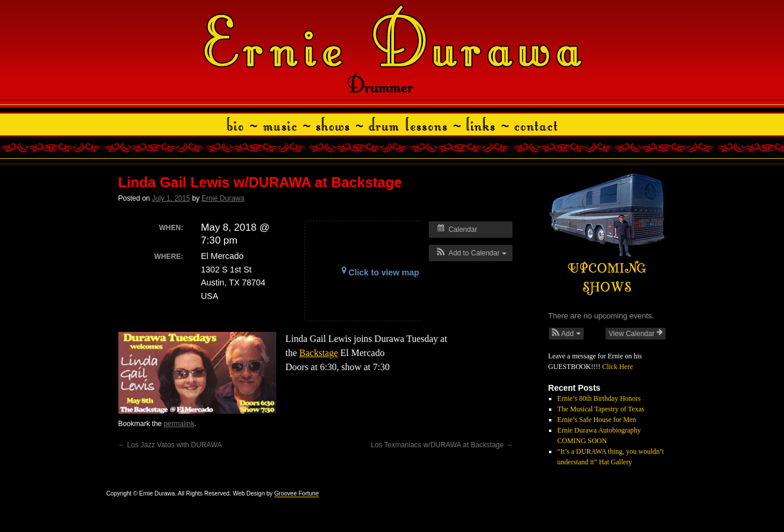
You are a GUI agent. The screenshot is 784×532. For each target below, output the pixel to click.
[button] (470, 253)
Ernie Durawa (223, 198)
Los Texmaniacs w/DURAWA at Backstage (441, 445)
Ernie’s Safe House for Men (597, 420)
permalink (179, 424)
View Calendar (635, 333)
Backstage (319, 353)
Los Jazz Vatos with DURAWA (170, 445)
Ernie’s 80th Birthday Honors (599, 398)
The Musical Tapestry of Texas (601, 409)
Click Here (617, 367)
